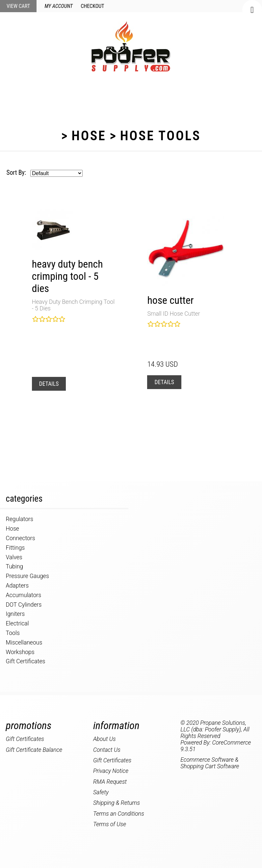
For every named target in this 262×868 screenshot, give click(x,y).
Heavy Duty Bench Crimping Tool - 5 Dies (67, 276)
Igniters (15, 614)
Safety (101, 792)
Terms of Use (110, 824)
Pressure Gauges (27, 576)
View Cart (18, 6)
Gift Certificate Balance (34, 750)
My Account (59, 6)
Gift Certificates (26, 661)
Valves (14, 557)
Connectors (21, 538)
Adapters (17, 586)
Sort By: (16, 173)
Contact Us (107, 750)
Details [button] (49, 384)
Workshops (20, 652)
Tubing (15, 566)
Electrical (17, 623)
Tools (13, 633)
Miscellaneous (24, 643)
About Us (105, 739)
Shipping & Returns (117, 803)
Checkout (92, 6)
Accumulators (24, 595)
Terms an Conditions (119, 814)
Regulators (20, 519)
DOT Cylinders (24, 605)
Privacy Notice (111, 771)
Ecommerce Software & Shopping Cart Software (210, 763)
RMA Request (110, 782)
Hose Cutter (170, 300)
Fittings (15, 548)
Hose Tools (160, 136)
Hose (89, 136)
